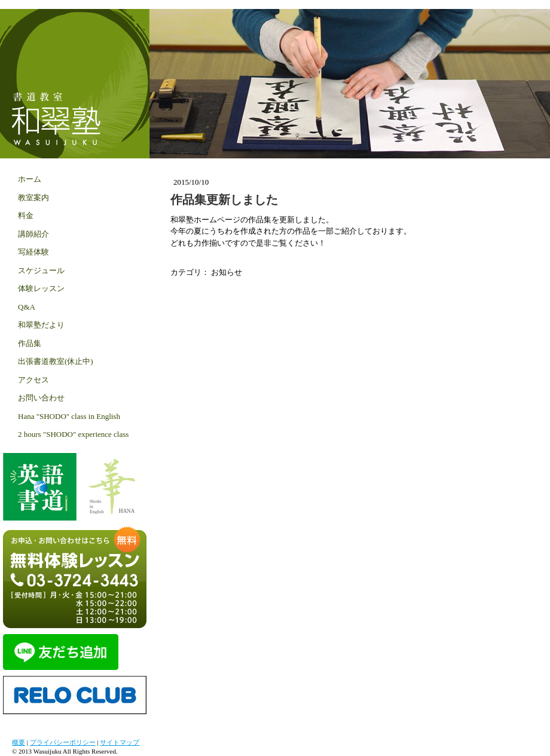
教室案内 (33, 198)
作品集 (30, 343)
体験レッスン (41, 288)
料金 (26, 215)
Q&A (27, 307)
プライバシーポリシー (63, 742)
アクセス (33, 380)
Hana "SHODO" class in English (69, 416)
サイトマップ (120, 742)
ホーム (30, 179)
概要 (19, 742)
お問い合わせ (41, 398)
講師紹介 (33, 234)
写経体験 (33, 252)
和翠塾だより (41, 325)
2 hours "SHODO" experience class (73, 434)
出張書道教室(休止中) (56, 361)
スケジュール (41, 270)
